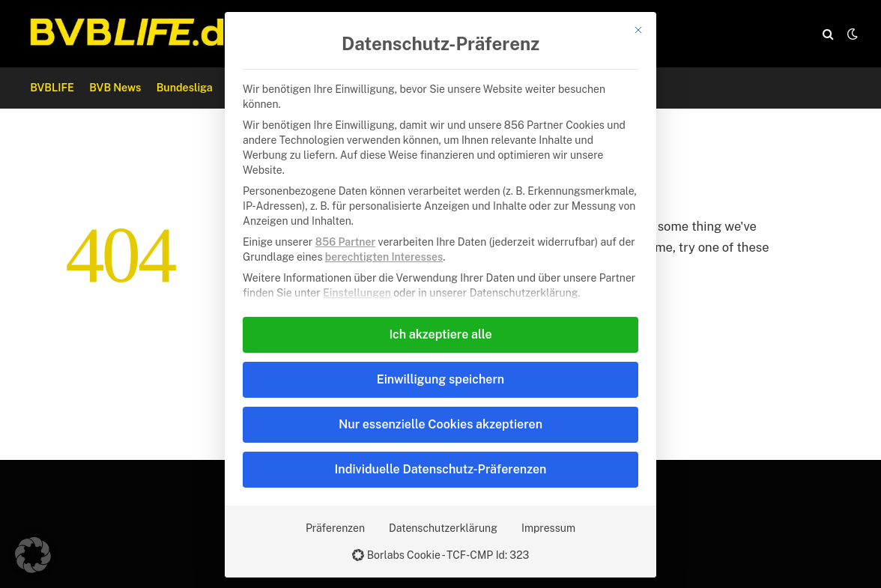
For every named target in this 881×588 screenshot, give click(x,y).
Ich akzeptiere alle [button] (440, 334)
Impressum (548, 528)
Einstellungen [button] (357, 293)
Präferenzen (335, 528)
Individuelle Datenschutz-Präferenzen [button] (441, 469)
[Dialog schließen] (638, 30)
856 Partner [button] (345, 242)
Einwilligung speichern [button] (440, 379)
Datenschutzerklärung (443, 528)
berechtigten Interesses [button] (384, 257)
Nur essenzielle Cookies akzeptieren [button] (440, 424)
